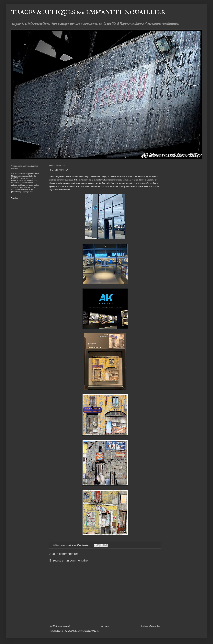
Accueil (105, 626)
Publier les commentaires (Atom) (82, 631)
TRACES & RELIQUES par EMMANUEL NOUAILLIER (88, 12)
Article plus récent (60, 626)
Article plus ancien (150, 626)
